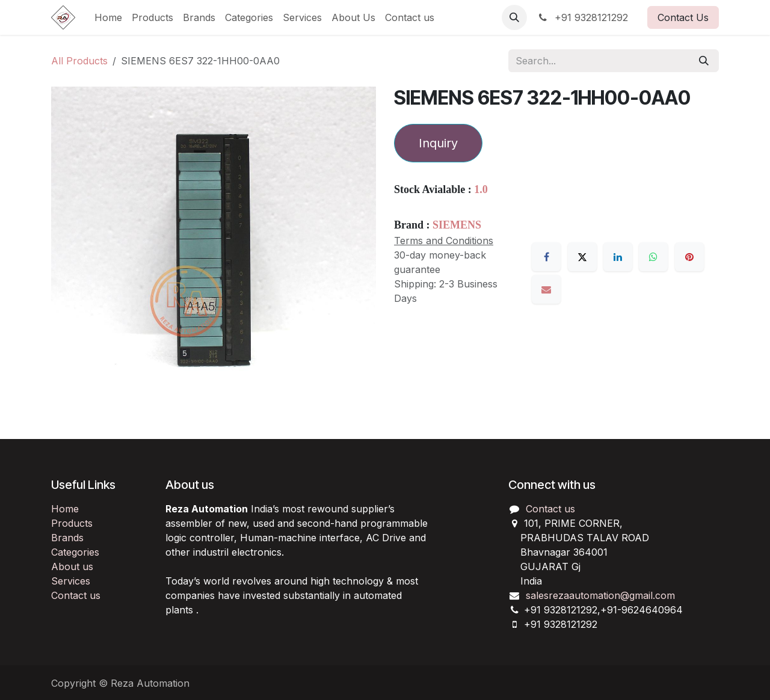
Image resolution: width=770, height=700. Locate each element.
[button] (514, 17)
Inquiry (438, 143)
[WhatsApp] (653, 257)
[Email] (546, 289)
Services (71, 581)
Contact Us (683, 17)
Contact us (76, 595)
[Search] (704, 61)
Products (72, 523)
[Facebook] (546, 257)
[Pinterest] (689, 257)
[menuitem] (108, 17)
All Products (79, 61)
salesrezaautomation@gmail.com (600, 595)
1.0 (481, 189)
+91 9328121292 (582, 17)
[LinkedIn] (618, 257)
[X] (582, 257)
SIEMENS (457, 225)
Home (65, 509)
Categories (75, 552)
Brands (67, 538)
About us (72, 566)
